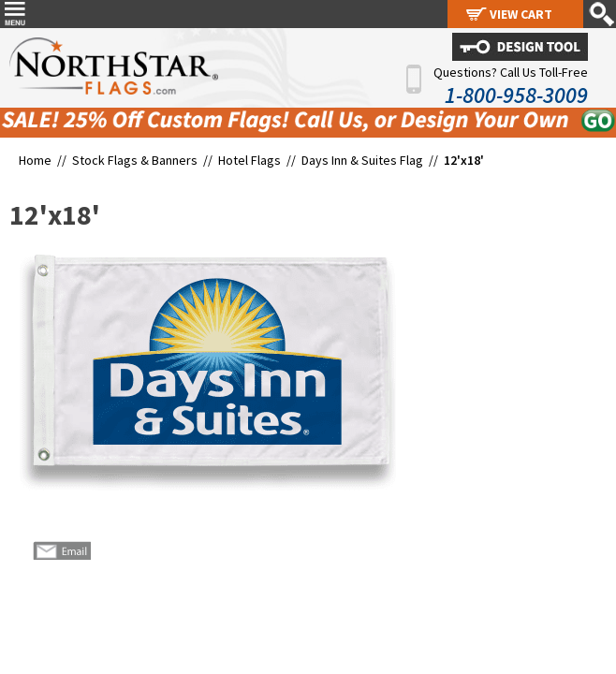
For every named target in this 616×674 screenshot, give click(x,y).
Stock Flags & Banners (135, 160)
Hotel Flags (249, 160)
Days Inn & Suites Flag (362, 160)
